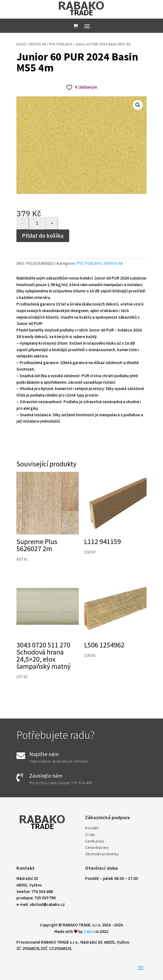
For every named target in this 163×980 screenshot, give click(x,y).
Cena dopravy (97, 847)
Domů (21, 44)
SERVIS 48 (37, 44)
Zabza (89, 932)
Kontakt (92, 828)
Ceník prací (94, 841)
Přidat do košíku (43, 236)
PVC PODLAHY (61, 44)
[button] (138, 105)
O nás (90, 834)
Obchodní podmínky (102, 854)
